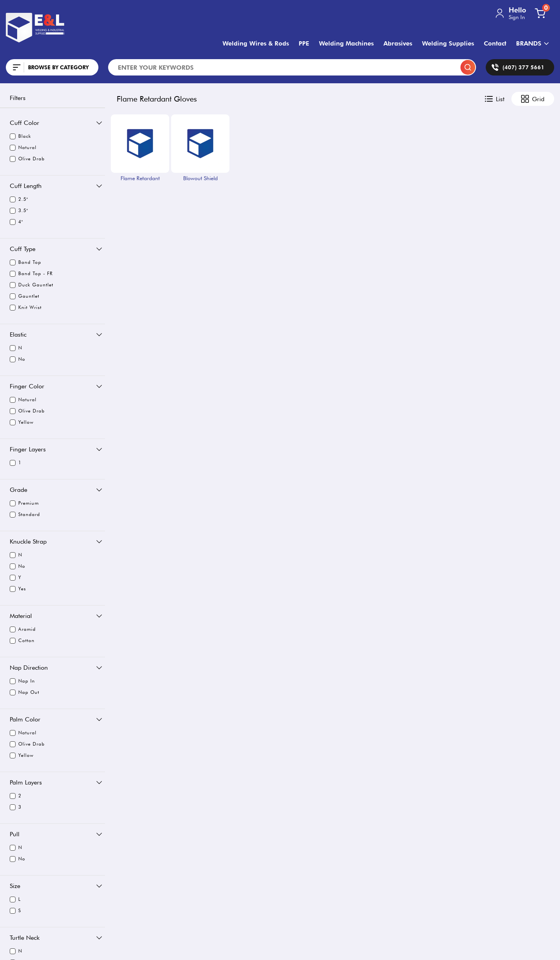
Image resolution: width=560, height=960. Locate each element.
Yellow (22, 422)
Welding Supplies (448, 43)
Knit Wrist (26, 307)
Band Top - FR (31, 274)
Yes (18, 589)
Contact (495, 43)
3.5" (19, 211)
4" (16, 222)
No (17, 359)
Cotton (22, 641)
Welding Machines (346, 43)
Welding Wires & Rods (256, 43)
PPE (304, 43)
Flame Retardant (140, 178)
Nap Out (24, 692)
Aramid (23, 629)
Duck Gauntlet (31, 285)
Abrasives (398, 43)
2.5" (19, 199)
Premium (24, 503)
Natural (23, 147)
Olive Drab (27, 159)
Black (20, 136)
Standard (25, 514)
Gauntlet (24, 296)
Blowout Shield (200, 178)
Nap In (22, 681)
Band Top (25, 262)
